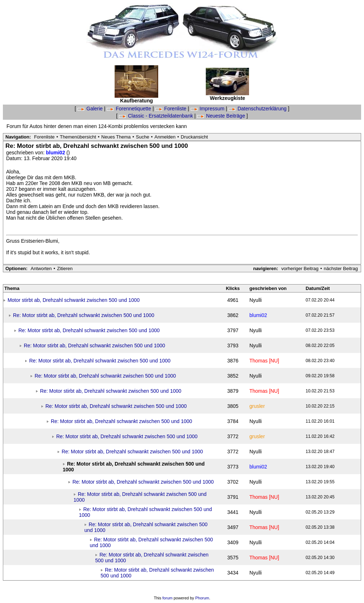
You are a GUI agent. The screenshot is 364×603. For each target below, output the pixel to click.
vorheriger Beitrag (300, 269)
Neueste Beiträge (222, 116)
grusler (257, 406)
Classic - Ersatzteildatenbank (157, 116)
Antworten (41, 269)
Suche (143, 137)
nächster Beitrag (341, 269)
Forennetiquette (130, 109)
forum (168, 598)
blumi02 (56, 153)
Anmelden (165, 137)
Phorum (202, 598)
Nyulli (256, 300)
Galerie (91, 109)
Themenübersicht (78, 137)
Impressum (208, 109)
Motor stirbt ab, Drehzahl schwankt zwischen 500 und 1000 (74, 300)
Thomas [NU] (264, 361)
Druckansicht (194, 137)
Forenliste (172, 109)
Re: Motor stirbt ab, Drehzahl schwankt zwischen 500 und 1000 (84, 315)
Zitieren (65, 269)
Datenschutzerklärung (258, 109)
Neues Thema (116, 137)
